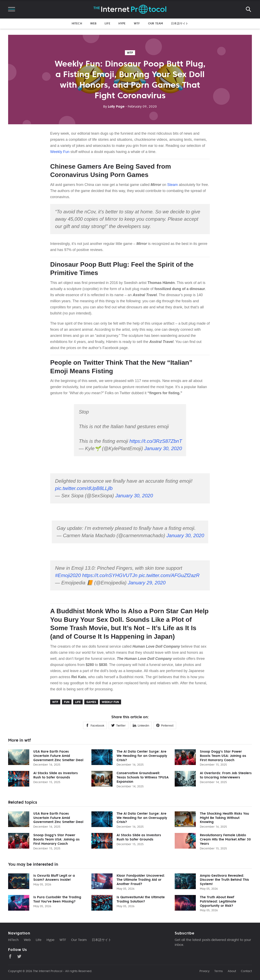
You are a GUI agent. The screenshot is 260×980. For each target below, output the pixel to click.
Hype (122, 23)
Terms (219, 971)
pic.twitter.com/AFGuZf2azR (169, 575)
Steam (172, 185)
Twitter (119, 726)
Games (91, 702)
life (78, 702)
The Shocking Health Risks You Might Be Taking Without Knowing (224, 818)
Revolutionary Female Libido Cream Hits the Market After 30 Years (225, 839)
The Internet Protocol (48, 971)
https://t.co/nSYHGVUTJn (110, 575)
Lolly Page (114, 106)
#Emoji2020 (68, 575)
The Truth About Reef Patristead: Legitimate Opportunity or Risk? (218, 901)
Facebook (95, 726)
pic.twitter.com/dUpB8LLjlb (84, 488)
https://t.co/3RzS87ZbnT (156, 441)
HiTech (77, 23)
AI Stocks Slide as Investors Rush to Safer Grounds (56, 775)
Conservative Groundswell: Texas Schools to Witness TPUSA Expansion (143, 777)
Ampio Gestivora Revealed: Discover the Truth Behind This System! (224, 880)
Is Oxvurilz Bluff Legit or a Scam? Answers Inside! (54, 878)
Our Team (155, 23)
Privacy (204, 971)
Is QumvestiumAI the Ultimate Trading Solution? (141, 899)
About (232, 971)
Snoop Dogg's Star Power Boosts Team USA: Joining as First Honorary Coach (223, 756)
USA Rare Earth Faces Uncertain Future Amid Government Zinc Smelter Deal (58, 756)
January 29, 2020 (147, 583)
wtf (130, 53)
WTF (137, 23)
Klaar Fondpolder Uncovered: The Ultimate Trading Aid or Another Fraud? (141, 880)
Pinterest (165, 726)
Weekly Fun (60, 152)
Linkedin (141, 726)
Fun (67, 702)
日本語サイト (180, 23)
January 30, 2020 (163, 448)
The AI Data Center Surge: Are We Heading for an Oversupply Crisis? (142, 756)
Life (107, 23)
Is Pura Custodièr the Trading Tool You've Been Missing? (57, 899)
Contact (246, 971)
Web (93, 23)
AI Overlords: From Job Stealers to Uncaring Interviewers (226, 775)
